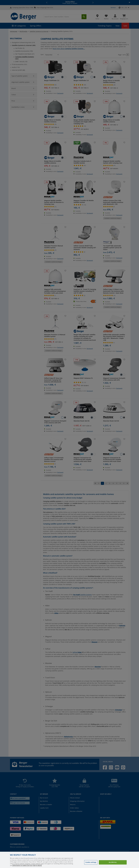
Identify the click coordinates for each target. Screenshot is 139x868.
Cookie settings (91, 862)
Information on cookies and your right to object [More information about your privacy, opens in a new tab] (27, 866)
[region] (69, 860)
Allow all (113, 862)
